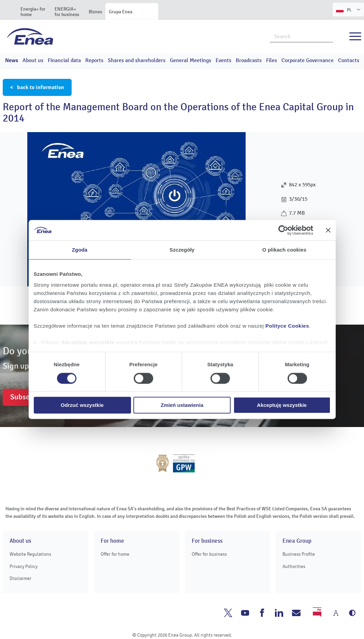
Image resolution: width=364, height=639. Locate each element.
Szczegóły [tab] (182, 250)
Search (328, 36)
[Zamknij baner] (328, 230)
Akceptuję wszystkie (282, 405)
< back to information (37, 87)
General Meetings (191, 60)
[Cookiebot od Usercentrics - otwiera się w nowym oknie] (283, 230)
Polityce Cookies (287, 326)
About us (33, 60)
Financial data (64, 60)
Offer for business (209, 554)
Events (223, 60)
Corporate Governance (308, 60)
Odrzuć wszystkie (82, 405)
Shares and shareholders (137, 60)
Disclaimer (20, 578)
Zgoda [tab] (80, 250)
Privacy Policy (24, 566)
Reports (94, 60)
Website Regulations (30, 554)
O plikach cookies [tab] (284, 250)
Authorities (294, 566)
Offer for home (115, 554)
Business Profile (299, 554)
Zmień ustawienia (182, 405)
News (12, 60)
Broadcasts (249, 60)
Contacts (349, 60)
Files (272, 60)
